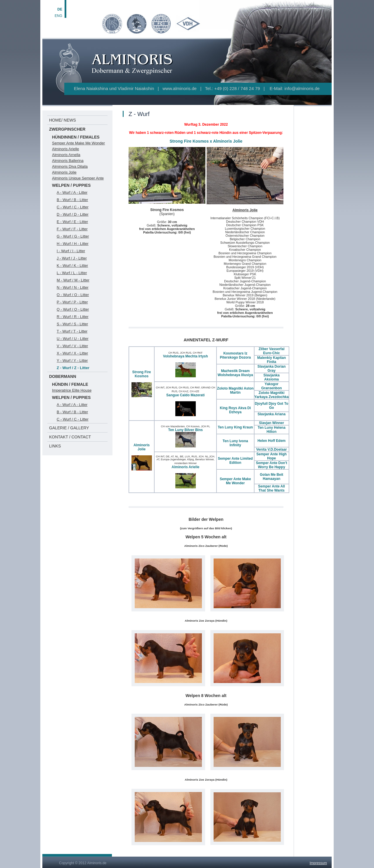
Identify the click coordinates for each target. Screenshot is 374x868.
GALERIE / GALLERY (69, 428)
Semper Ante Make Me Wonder (78, 143)
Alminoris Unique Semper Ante (78, 178)
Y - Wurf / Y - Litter (72, 360)
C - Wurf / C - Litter (73, 207)
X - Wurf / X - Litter (72, 353)
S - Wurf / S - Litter (72, 324)
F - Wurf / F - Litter (72, 229)
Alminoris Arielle (65, 149)
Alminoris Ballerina (68, 161)
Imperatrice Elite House (72, 390)
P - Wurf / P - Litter (72, 302)
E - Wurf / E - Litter (72, 222)
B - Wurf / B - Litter (72, 200)
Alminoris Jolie (64, 172)
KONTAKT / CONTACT (70, 437)
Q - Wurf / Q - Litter (73, 309)
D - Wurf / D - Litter (73, 214)
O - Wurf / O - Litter (73, 295)
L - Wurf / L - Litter (72, 273)
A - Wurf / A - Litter (72, 192)
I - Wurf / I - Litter (71, 251)
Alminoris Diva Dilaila (70, 166)
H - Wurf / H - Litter (73, 244)
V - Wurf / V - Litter (72, 346)
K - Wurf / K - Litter (72, 266)
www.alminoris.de (180, 88)
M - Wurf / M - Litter (73, 280)
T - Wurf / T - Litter (72, 331)
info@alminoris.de (302, 88)
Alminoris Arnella (66, 155)
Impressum (318, 863)
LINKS (55, 446)
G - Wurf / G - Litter (73, 236)
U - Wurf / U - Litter (73, 339)
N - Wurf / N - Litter (73, 287)
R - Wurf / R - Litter (73, 317)
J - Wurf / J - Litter (72, 258)
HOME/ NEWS (63, 120)
